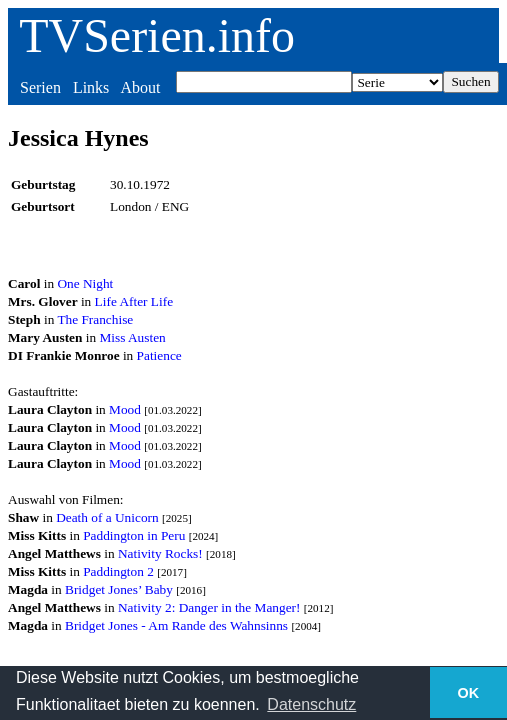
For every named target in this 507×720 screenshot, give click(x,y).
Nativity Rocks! (160, 553)
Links (91, 87)
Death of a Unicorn (107, 517)
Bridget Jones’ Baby (119, 589)
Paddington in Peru (134, 535)
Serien (40, 87)
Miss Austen (132, 337)
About (140, 87)
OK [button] (469, 693)
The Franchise (95, 319)
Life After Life (134, 301)
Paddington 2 (118, 571)
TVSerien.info (157, 35)
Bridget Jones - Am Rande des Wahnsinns (176, 625)
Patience (159, 355)
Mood (125, 409)
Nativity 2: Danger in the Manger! (209, 607)
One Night (85, 283)
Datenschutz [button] (311, 704)
